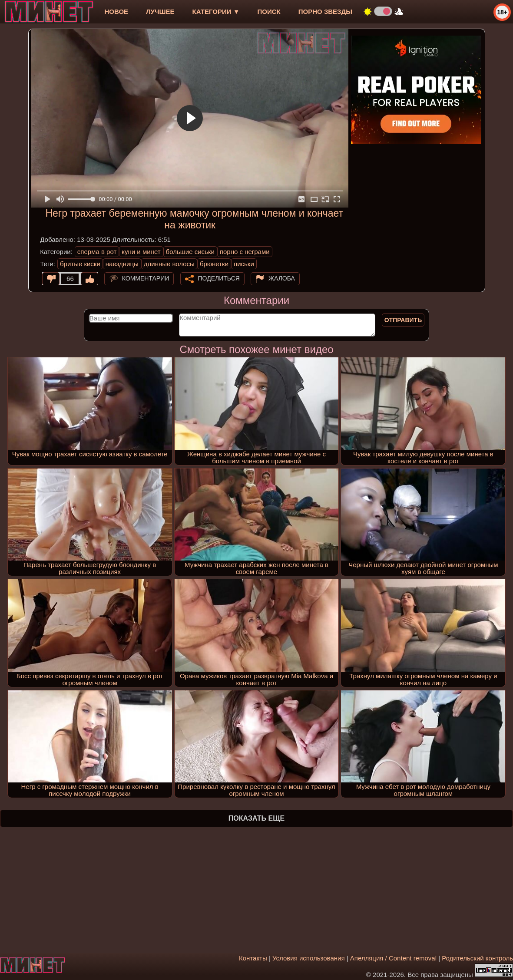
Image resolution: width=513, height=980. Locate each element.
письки (244, 264)
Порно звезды (325, 12)
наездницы (122, 264)
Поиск (269, 12)
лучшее (160, 12)
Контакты (253, 958)
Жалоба (282, 278)
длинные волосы (169, 264)
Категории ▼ (216, 12)
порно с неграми (245, 252)
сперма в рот (97, 252)
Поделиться (219, 278)
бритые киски (80, 264)
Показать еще (256, 818)
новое (116, 12)
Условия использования (309, 958)
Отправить (403, 320)
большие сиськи (190, 252)
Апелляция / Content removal (393, 958)
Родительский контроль (477, 958)
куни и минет (141, 252)
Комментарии (146, 278)
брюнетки (214, 264)
